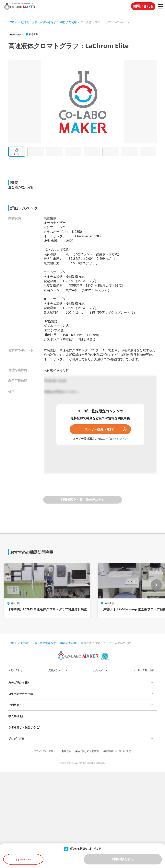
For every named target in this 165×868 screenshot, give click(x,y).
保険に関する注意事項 (87, 751)
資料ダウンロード (58, 670)
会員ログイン (100, 670)
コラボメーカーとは (21, 694)
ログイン (122, 438)
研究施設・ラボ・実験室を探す (37, 22)
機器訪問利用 (68, 22)
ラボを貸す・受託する (22, 727)
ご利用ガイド (17, 705)
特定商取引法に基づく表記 (117, 751)
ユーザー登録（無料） (100, 429)
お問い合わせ (143, 6)
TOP (11, 22)
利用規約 (66, 751)
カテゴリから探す (19, 682)
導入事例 (14, 716)
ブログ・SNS (16, 738)
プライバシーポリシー (46, 751)
